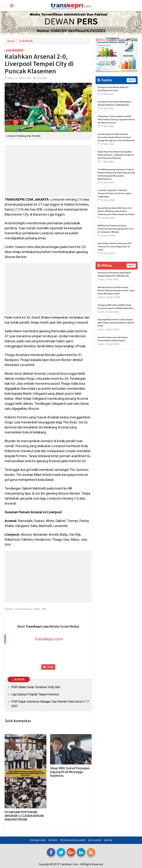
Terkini (105, 80)
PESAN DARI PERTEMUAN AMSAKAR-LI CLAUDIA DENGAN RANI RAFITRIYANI (24, 816)
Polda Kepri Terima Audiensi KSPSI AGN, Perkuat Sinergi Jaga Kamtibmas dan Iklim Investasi (116, 119)
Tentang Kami (38, 840)
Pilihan (105, 265)
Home (11, 41)
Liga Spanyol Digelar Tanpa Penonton (35, 694)
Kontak (108, 840)
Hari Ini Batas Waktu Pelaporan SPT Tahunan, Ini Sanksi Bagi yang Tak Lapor (115, 246)
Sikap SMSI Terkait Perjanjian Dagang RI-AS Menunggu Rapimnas (70, 772)
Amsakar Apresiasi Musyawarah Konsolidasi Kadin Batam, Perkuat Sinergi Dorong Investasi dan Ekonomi (116, 137)
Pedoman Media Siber (73, 840)
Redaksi (53, 840)
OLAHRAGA (26, 41)
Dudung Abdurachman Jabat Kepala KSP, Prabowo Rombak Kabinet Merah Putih (116, 323)
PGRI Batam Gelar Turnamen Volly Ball (35, 687)
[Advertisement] (48, 171)
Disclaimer (95, 840)
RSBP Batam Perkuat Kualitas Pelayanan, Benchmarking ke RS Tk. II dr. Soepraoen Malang (116, 229)
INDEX (131, 80)
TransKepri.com (49, 639)
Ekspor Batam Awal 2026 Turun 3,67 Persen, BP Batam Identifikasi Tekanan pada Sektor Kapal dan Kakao (116, 211)
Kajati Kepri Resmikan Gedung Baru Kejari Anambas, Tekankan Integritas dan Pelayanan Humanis (116, 155)
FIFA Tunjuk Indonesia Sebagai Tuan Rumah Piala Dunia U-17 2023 (50, 704)
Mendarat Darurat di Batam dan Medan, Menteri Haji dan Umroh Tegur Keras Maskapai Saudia (116, 290)
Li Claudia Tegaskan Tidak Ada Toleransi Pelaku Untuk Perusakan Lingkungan (114, 193)
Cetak (48, 667)
